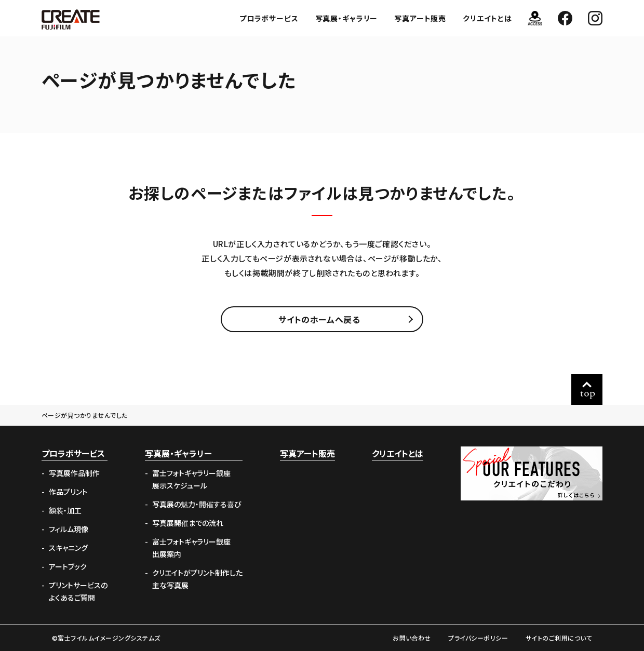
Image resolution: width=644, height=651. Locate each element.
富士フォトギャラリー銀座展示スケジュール (191, 479)
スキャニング (68, 548)
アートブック (68, 566)
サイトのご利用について (559, 638)
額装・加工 (65, 510)
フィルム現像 (69, 529)
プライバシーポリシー (478, 638)
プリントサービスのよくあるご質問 (78, 591)
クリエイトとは (487, 18)
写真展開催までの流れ (188, 523)
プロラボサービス (269, 18)
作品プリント (68, 492)
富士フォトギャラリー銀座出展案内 (191, 548)
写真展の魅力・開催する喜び (197, 504)
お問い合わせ (412, 638)
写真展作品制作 (74, 473)
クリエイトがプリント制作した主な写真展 (197, 579)
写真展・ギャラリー (347, 18)
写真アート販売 (420, 18)
